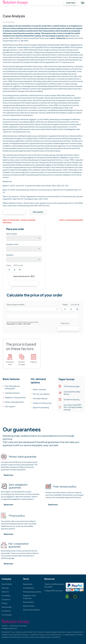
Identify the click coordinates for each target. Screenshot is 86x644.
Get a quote (38, 212)
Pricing (4, 603)
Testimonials (7, 607)
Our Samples (7, 615)
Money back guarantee (32, 592)
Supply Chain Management (71, 220)
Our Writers (6, 595)
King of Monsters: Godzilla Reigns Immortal (19, 221)
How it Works (7, 584)
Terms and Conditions (32, 610)
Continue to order (14, 212)
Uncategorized (9, 22)
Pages (9, 265)
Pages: (65, 304)
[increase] (20, 270)
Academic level (12, 244)
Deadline (10, 255)
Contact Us (6, 611)
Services (5, 588)
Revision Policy (29, 606)
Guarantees (28, 584)
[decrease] (9, 270)
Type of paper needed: (16, 304)
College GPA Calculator (54, 591)
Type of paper (12, 234)
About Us (5, 592)
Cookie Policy (29, 588)
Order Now (71, 3)
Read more (9, 475)
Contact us (6, 599)
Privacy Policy (28, 602)
